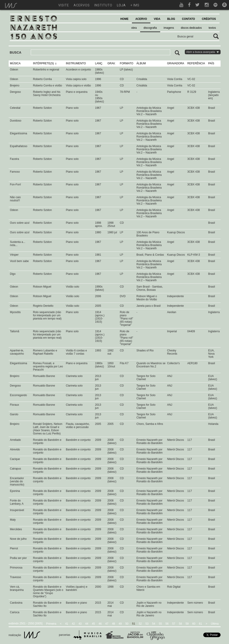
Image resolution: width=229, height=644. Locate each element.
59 (187, 624)
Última (215, 624)
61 (200, 624)
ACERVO (141, 19)
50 (127, 624)
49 (120, 624)
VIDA (157, 19)
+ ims (135, 5)
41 (67, 624)
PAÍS (211, 63)
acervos (82, 5)
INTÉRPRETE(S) (44, 63)
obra (134, 28)
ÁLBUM (141, 63)
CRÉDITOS (209, 19)
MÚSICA (15, 63)
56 (167, 624)
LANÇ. (99, 63)
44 (87, 624)
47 (107, 624)
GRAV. (111, 63)
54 (154, 624)
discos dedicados (191, 28)
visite (64, 5)
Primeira (51, 624)
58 (180, 624)
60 (194, 624)
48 (113, 624)
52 (140, 624)
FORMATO (127, 63)
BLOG (171, 19)
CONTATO (188, 19)
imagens (169, 28)
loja (121, 5)
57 (174, 624)
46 (100, 624)
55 (160, 624)
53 (147, 624)
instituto (103, 5)
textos (212, 28)
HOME (124, 19)
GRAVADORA (176, 63)
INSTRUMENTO (76, 63)
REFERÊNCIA (196, 63)
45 (93, 624)
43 (80, 624)
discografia (150, 28)
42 (73, 624)
